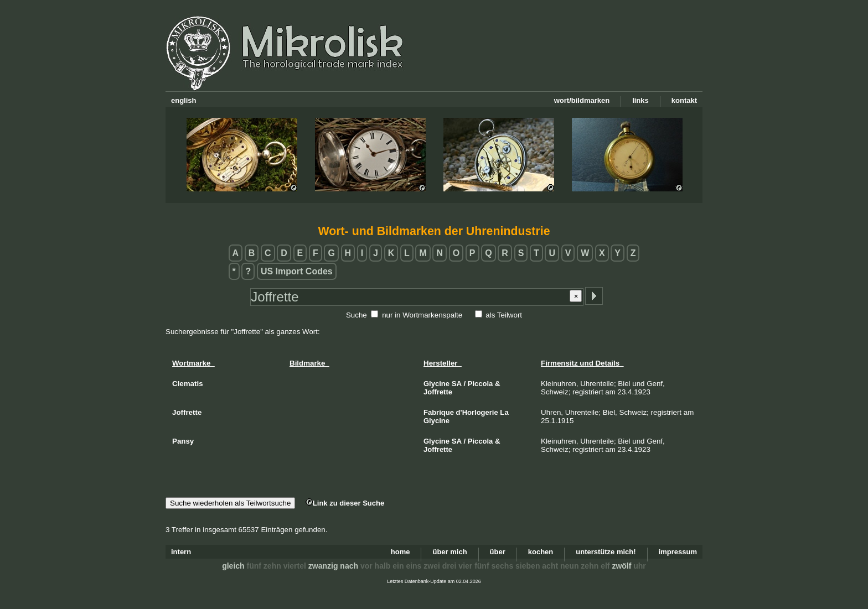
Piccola (480, 384)
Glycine (436, 384)
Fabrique (439, 412)
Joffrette (438, 392)
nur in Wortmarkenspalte (422, 315)
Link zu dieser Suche (345, 503)
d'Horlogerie (477, 412)
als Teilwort (504, 315)
